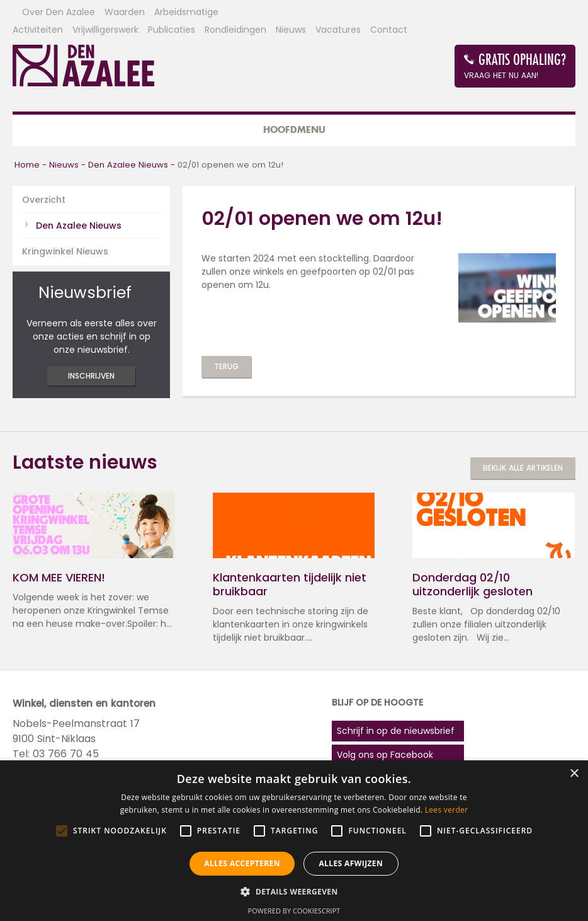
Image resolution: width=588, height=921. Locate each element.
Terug (226, 366)
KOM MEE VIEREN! (59, 578)
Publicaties (172, 30)
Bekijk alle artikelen (523, 468)
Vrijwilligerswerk (105, 30)
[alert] (294, 841)
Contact (389, 30)
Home (27, 165)
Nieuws (291, 30)
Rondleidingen (235, 30)
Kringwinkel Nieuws (65, 251)
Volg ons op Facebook (385, 755)
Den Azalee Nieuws (128, 165)
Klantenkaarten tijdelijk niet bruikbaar (290, 584)
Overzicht (44, 200)
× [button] (574, 774)
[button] (294, 891)
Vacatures (338, 30)
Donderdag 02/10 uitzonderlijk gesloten (472, 584)
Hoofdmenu (294, 129)
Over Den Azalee (59, 12)
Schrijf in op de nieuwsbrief (396, 731)
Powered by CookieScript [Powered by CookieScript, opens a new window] (294, 911)
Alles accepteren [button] (242, 863)
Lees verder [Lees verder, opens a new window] (447, 810)
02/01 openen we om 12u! (230, 165)
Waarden (125, 12)
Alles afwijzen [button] (351, 863)
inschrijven (91, 376)
